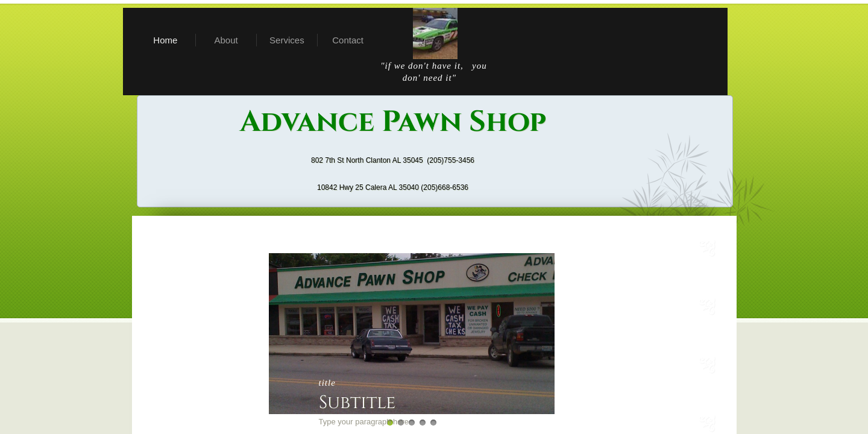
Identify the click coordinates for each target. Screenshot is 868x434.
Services (287, 40)
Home (165, 40)
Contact (348, 40)
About (226, 40)
